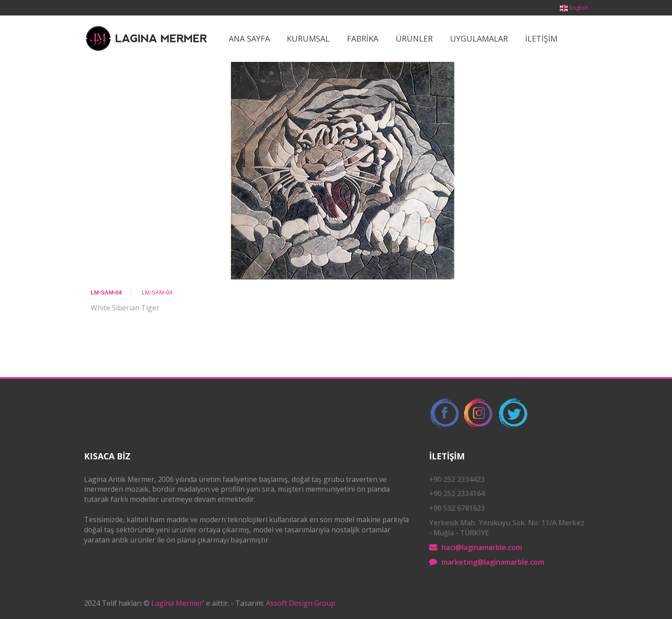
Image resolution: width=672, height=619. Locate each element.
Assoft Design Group (301, 603)
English (579, 8)
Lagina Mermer (177, 603)
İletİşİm (541, 38)
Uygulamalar (479, 38)
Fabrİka (363, 38)
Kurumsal (308, 38)
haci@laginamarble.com (482, 547)
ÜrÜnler (414, 38)
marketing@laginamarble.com (493, 562)
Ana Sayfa (249, 38)
